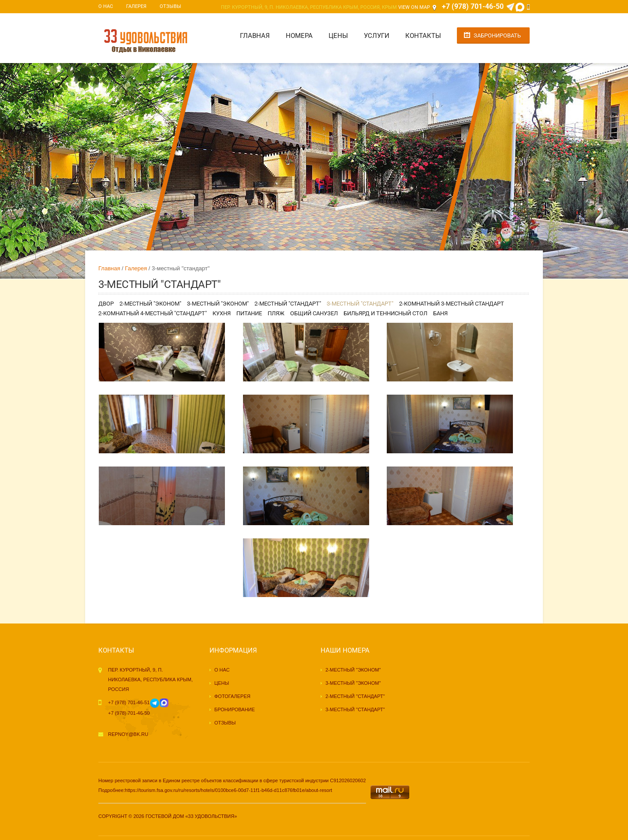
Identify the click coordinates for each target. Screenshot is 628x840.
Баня (440, 313)
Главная (255, 36)
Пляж (276, 313)
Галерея (136, 6)
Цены (338, 36)
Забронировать (497, 35)
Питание (249, 313)
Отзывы (170, 6)
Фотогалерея (232, 696)
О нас (106, 6)
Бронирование (235, 709)
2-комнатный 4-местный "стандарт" (153, 313)
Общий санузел (314, 313)
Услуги (377, 36)
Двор (106, 304)
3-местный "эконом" (218, 304)
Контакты (423, 36)
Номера (299, 36)
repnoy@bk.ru (128, 734)
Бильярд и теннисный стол (385, 313)
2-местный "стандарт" (288, 304)
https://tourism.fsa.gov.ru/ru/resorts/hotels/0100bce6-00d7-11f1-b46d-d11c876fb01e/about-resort (228, 790)
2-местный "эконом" (150, 304)
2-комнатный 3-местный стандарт (452, 304)
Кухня (222, 313)
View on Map (414, 7)
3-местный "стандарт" (360, 304)
